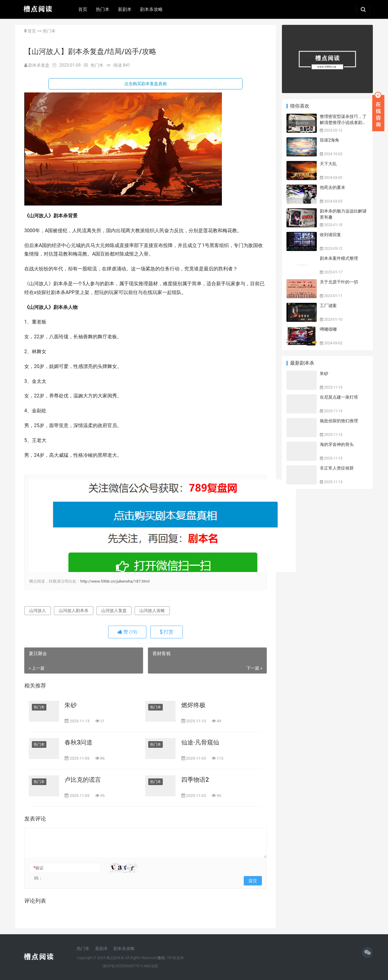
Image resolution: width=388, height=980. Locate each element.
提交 (253, 881)
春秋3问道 (78, 742)
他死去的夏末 (333, 187)
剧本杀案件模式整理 (339, 258)
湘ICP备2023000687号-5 (122, 966)
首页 (83, 9)
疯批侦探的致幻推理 (339, 421)
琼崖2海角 (329, 140)
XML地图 (151, 966)
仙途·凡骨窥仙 (200, 742)
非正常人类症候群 (337, 468)
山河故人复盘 (114, 610)
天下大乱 (328, 164)
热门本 (103, 9)
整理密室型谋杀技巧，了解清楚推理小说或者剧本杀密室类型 (343, 122)
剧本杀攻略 (151, 9)
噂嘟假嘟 (328, 329)
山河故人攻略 (152, 610)
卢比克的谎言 (83, 780)
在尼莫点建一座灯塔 (339, 397)
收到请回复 (330, 235)
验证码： (38, 873)
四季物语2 (195, 780)
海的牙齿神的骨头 (337, 444)
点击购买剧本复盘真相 (145, 84)
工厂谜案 (328, 306)
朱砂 (71, 705)
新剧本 (125, 9)
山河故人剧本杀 (74, 610)
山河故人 (38, 610)
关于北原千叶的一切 (339, 282)
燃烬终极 (193, 705)
